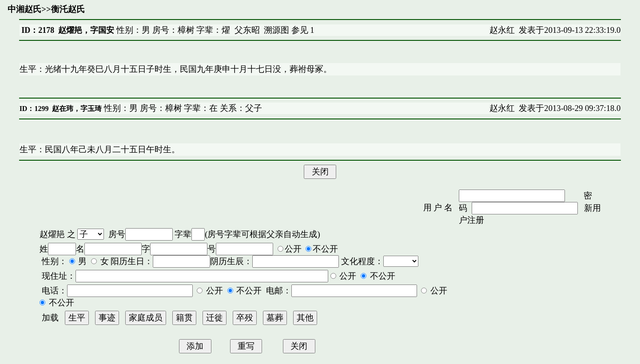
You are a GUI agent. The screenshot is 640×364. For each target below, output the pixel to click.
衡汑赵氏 (68, 9)
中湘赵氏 (24, 9)
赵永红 (502, 30)
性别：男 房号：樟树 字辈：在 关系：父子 (182, 108)
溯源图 (276, 30)
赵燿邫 (52, 234)
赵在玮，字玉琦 (77, 109)
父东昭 (247, 30)
